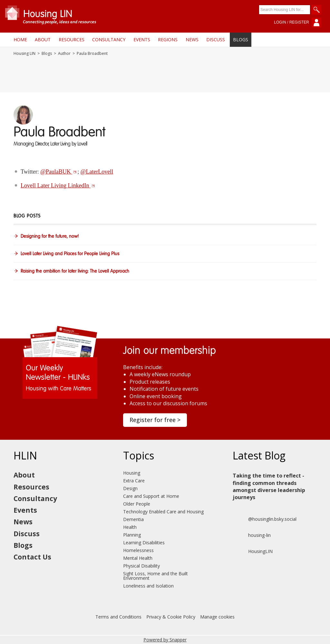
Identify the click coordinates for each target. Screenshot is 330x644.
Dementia (133, 519)
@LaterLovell (97, 172)
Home (20, 40)
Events (142, 40)
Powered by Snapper (165, 640)
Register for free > (155, 420)
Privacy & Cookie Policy (171, 617)
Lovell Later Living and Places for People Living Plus (70, 254)
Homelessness (138, 550)
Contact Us (32, 557)
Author (64, 54)
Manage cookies (217, 617)
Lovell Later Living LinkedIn (58, 186)
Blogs (241, 40)
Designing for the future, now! (50, 236)
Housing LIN (24, 54)
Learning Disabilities (144, 543)
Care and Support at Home (151, 496)
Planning (132, 535)
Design (130, 488)
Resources (72, 40)
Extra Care (134, 481)
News (192, 40)
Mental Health (138, 558)
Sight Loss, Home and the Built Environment (155, 576)
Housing (132, 473)
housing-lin (252, 535)
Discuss (216, 40)
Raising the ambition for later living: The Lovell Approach (75, 271)
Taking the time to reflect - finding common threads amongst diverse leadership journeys (269, 486)
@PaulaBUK (58, 172)
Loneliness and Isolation (148, 586)
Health (130, 527)
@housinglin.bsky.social (265, 519)
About (43, 40)
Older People (137, 504)
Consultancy (109, 40)
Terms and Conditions (118, 617)
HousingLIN (253, 551)
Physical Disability (141, 566)
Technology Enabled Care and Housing (163, 512)
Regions (168, 40)
